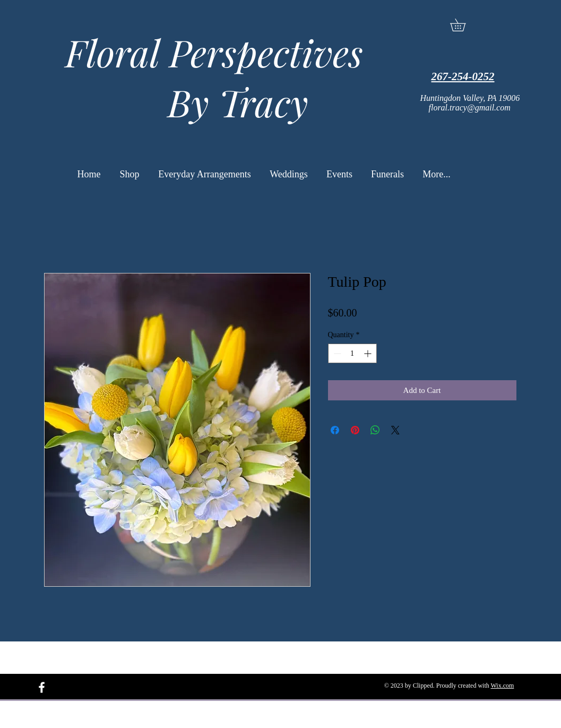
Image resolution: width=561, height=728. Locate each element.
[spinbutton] (352, 353)
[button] (464, 25)
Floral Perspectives (209, 52)
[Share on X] (395, 430)
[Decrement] (336, 353)
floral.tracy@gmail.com (470, 108)
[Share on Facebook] (335, 430)
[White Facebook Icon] (42, 687)
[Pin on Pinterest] (355, 430)
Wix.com (503, 686)
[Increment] (369, 353)
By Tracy (209, 102)
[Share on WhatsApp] (375, 430)
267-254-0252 (463, 76)
